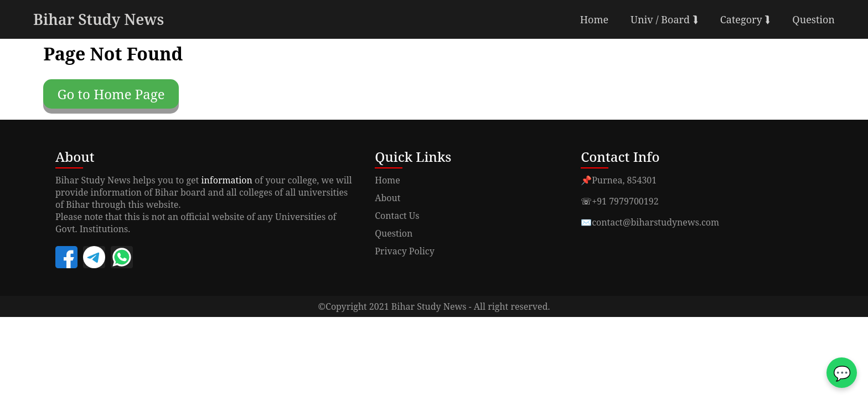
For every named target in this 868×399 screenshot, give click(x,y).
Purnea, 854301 (624, 180)
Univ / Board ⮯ (664, 19)
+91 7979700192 (625, 201)
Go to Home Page (111, 94)
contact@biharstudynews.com (655, 222)
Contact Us (397, 216)
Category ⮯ (745, 19)
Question (813, 19)
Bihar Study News (99, 19)
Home (594, 19)
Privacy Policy (405, 251)
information (227, 180)
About (387, 198)
